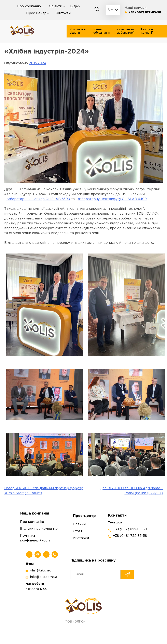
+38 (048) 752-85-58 (130, 536)
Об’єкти (55, 6)
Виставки (81, 538)
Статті (78, 531)
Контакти (63, 13)
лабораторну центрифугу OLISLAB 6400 (112, 199)
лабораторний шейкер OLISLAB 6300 (38, 199)
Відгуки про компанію (39, 529)
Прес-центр (36, 13)
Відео (75, 6)
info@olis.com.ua (44, 577)
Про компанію (29, 6)
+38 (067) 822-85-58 (145, 12)
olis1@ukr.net (41, 571)
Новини (79, 524)
